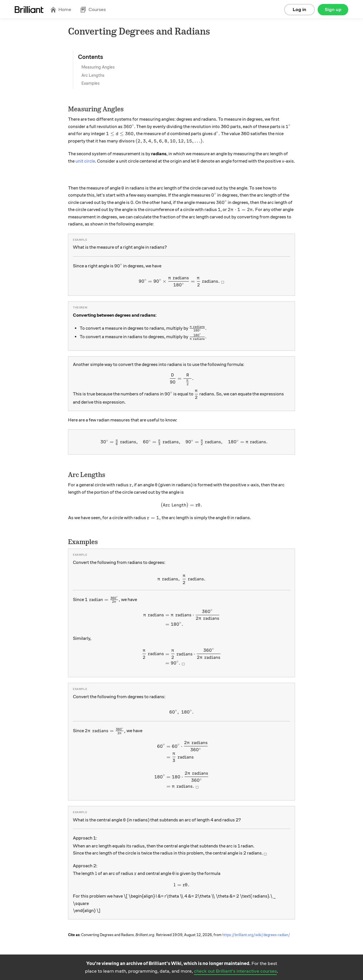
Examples (90, 83)
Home (61, 9)
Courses (93, 9)
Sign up (333, 9)
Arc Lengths (93, 75)
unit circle (85, 161)
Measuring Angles (98, 67)
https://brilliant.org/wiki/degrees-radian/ (256, 935)
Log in (299, 9)
